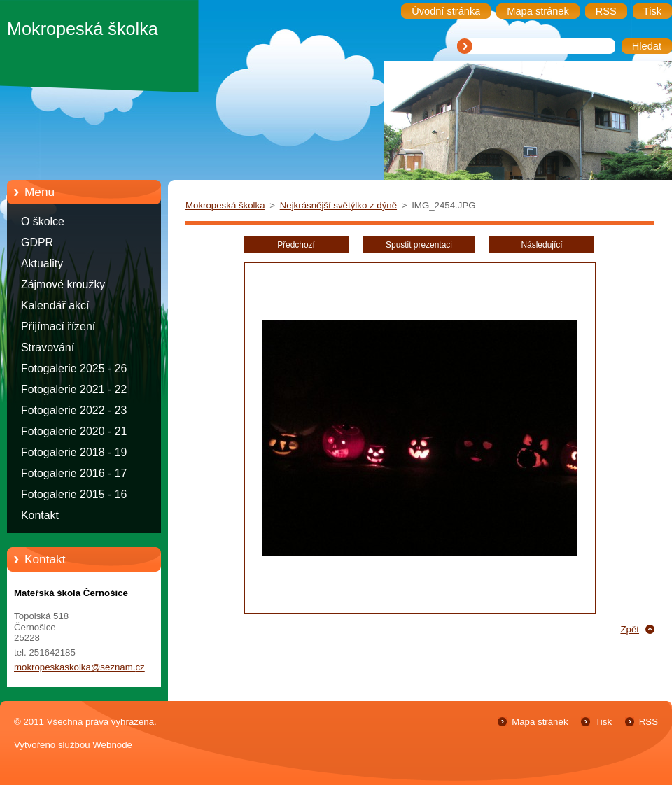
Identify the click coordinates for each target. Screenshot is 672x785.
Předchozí (296, 245)
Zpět (630, 629)
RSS (649, 722)
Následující (541, 245)
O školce (43, 221)
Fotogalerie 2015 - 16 (74, 494)
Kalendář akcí (55, 305)
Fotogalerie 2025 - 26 (74, 368)
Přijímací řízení (58, 326)
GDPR (37, 242)
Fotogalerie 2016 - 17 (74, 473)
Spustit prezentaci (419, 245)
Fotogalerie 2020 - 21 (74, 431)
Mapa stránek (540, 722)
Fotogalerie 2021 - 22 (74, 389)
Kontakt (40, 515)
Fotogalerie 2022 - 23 (74, 410)
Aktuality (42, 263)
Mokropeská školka (225, 205)
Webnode (112, 745)
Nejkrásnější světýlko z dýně (338, 205)
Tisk (603, 722)
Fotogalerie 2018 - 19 (74, 452)
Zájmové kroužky (63, 284)
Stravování (48, 347)
